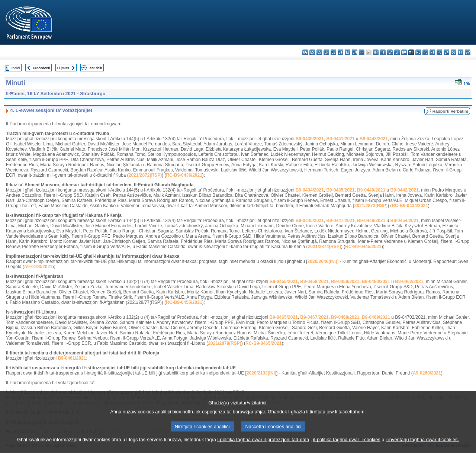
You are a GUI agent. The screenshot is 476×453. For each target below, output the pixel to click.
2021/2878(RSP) (224, 343)
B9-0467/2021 (314, 317)
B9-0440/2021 (371, 190)
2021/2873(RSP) (371, 206)
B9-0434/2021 (310, 190)
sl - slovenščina (454, 52)
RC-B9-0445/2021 (363, 247)
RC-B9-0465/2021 (263, 343)
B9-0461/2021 (72, 358)
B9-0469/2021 (376, 317)
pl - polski (425, 52)
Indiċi (16, 68)
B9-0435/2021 (340, 190)
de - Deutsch (333, 52)
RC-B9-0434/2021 (410, 206)
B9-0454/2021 (405, 221)
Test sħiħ (95, 68)
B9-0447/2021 (340, 221)
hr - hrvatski (376, 52)
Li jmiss (63, 68)
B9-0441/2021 (340, 139)
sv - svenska (468, 52)
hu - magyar (404, 52)
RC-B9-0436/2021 (184, 175)
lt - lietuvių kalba (397, 52)
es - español (312, 52)
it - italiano (383, 52)
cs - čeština (319, 52)
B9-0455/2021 (284, 282)
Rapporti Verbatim (450, 111)
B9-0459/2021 (345, 282)
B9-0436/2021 (310, 139)
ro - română (439, 52)
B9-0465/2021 (284, 317)
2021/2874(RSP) (324, 247)
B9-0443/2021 (374, 139)
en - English (355, 52)
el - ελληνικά (348, 52)
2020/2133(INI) (261, 373)
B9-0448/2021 (371, 221)
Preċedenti (41, 68)
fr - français (362, 52)
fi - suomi (461, 52)
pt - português (432, 52)
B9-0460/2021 (376, 282)
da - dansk (326, 52)
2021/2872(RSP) (145, 175)
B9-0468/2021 (345, 317)
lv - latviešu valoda (390, 52)
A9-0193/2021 (38, 267)
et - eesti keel (340, 52)
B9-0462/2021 (409, 282)
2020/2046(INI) (322, 261)
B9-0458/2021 (314, 282)
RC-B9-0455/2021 (184, 302)
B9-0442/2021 (405, 190)
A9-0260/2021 (427, 373)
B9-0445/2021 (310, 221)
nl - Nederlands (418, 52)
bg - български (305, 52)
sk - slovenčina (446, 52)
